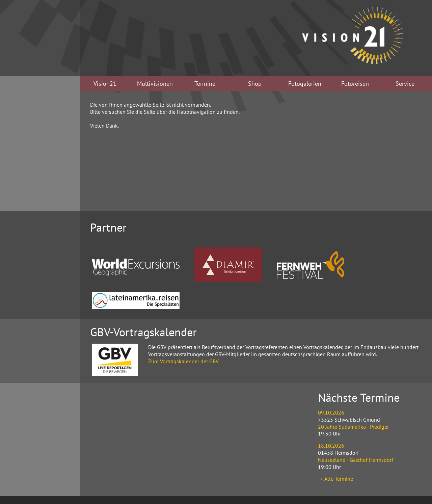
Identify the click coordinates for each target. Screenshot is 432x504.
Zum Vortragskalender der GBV (183, 361)
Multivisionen (155, 84)
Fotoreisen (355, 84)
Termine (205, 84)
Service (405, 84)
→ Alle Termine (335, 479)
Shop (255, 84)
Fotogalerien (305, 84)
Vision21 (105, 84)
